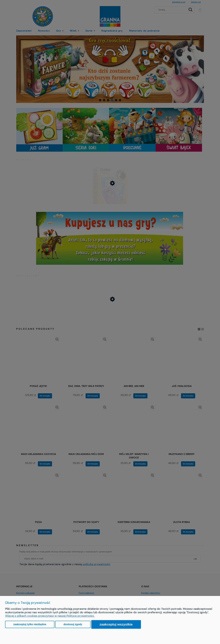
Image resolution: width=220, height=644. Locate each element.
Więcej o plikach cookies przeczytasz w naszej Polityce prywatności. (50, 616)
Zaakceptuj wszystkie (116, 624)
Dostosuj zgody (73, 624)
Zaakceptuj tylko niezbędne (30, 624)
